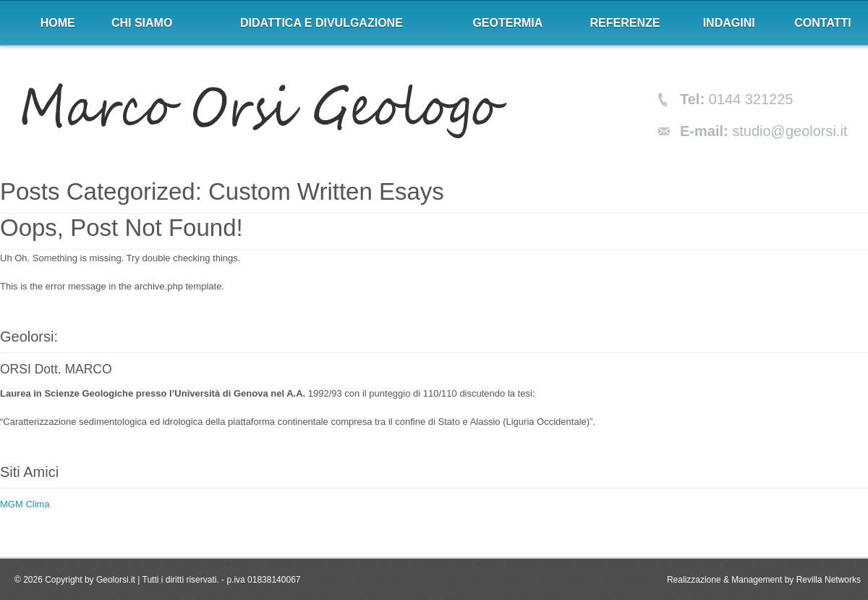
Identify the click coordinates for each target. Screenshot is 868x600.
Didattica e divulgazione (322, 23)
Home (58, 23)
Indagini (729, 23)
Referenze (625, 23)
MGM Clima (25, 504)
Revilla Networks (829, 580)
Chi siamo (142, 23)
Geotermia (507, 23)
